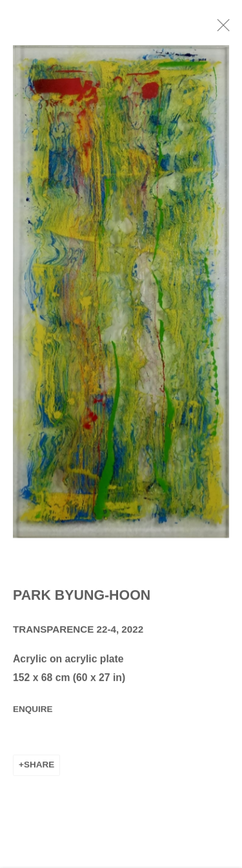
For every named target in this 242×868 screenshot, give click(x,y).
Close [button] (228, 29)
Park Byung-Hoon (82, 598)
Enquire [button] (33, 712)
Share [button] (39, 768)
